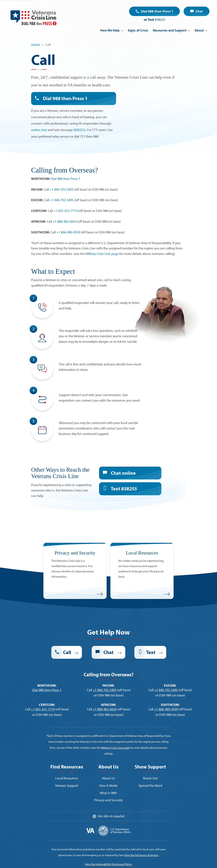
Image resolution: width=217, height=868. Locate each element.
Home (35, 45)
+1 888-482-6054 (65, 221)
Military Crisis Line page (102, 254)
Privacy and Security (108, 800)
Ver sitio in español (111, 816)
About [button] (199, 30)
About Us (108, 778)
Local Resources (67, 778)
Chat (199, 11)
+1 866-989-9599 (68, 232)
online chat (39, 130)
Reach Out (150, 778)
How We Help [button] (110, 30)
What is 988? (108, 793)
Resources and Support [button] (170, 30)
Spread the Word (150, 786)
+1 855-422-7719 (65, 211)
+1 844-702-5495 (62, 200)
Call (67, 652)
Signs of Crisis (138, 30)
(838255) (79, 130)
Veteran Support (67, 786)
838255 (160, 20)
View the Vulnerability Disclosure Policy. (108, 864)
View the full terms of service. (142, 855)
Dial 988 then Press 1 (157, 11)
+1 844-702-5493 (62, 189)
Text (124, 489)
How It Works (108, 786)
